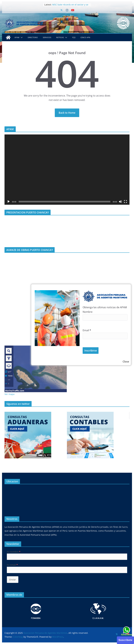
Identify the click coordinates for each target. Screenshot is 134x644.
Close (126, 362)
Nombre (88, 312)
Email (87, 330)
